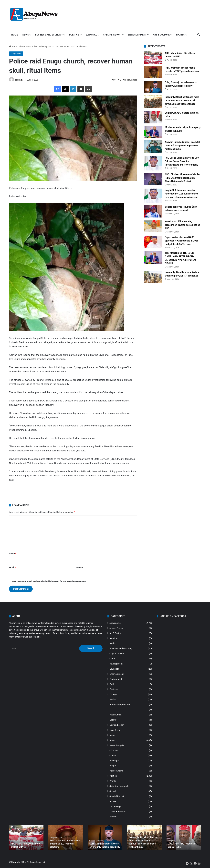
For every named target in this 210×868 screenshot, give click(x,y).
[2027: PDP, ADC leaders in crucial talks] (153, 117)
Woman (113, 817)
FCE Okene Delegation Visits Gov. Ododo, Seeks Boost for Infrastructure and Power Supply (182, 161)
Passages (114, 760)
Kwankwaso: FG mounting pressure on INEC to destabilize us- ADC (183, 225)
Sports (180, 35)
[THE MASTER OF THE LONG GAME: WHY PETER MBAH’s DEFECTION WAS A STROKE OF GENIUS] (153, 258)
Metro (112, 735)
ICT (111, 710)
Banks (112, 643)
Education (114, 669)
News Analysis (117, 745)
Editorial (91, 35)
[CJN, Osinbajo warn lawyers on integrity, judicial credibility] (153, 87)
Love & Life (115, 730)
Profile (113, 781)
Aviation (113, 638)
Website (79, 567)
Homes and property (120, 704)
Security (113, 791)
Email (12, 567)
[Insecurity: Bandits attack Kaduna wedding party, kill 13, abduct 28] (153, 277)
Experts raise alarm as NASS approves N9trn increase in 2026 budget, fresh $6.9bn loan (182, 241)
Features (114, 689)
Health (113, 699)
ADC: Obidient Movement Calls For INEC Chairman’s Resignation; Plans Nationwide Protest (183, 178)
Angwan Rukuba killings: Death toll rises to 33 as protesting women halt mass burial (183, 145)
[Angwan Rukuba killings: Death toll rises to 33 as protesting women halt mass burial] (153, 147)
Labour (113, 720)
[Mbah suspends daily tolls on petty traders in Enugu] (153, 132)
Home (15, 35)
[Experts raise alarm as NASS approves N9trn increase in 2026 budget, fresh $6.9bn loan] (153, 242)
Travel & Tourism (118, 811)
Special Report (112, 35)
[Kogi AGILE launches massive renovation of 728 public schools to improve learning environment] (153, 196)
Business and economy (49, 35)
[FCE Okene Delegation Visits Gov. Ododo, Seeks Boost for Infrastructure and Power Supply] (153, 163)
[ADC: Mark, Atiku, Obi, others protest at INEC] (153, 58)
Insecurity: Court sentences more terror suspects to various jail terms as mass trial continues (182, 100)
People (113, 766)
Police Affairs (116, 771)
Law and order (116, 725)
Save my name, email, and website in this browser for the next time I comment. (49, 581)
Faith (112, 684)
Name (13, 553)
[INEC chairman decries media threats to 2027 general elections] (153, 72)
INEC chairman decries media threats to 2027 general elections (65, 844)
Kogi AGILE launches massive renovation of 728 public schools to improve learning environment (182, 194)
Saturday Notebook (119, 786)
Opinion (113, 755)
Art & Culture (161, 35)
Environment (116, 679)
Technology (115, 806)
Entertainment (137, 35)
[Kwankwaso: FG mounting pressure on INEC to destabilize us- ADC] (153, 226)
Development (116, 664)
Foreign (113, 694)
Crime (112, 659)
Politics (74, 35)
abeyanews (25, 46)
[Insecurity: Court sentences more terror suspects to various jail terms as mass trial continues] (153, 102)
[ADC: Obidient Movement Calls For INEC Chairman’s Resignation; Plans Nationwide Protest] (153, 179)
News (26, 35)
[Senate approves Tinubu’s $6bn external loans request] (153, 211)
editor (17, 80)
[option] (26, 838)
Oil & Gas (114, 750)
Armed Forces (116, 628)
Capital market (117, 653)
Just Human (115, 715)
